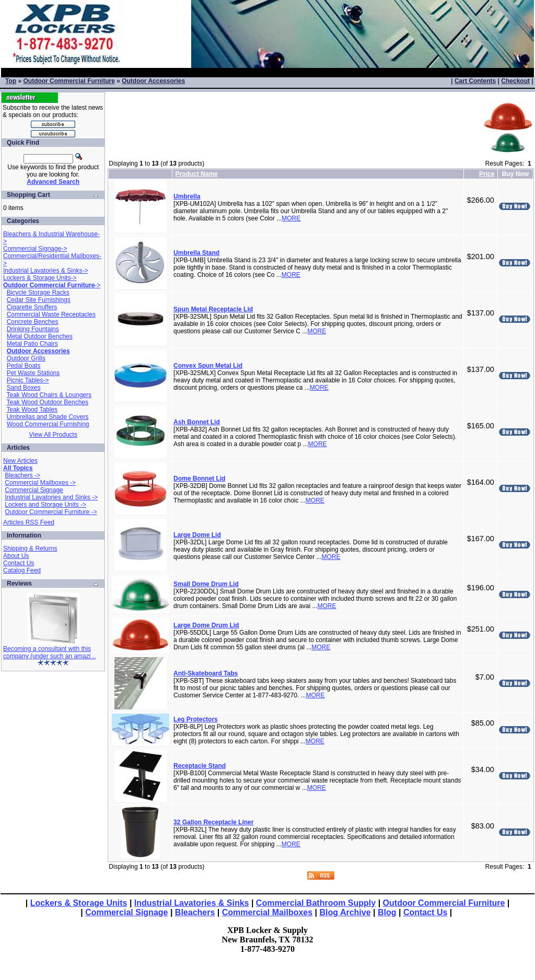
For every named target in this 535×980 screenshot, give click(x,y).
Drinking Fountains (33, 329)
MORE (291, 218)
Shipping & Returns (30, 549)
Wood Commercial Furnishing (48, 424)
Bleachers (195, 912)
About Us (16, 556)
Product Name (196, 174)
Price (487, 174)
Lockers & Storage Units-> (40, 278)
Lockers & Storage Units (79, 903)
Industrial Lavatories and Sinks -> (51, 497)
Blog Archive (345, 912)
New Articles (20, 461)
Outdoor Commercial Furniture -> (51, 512)
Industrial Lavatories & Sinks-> (45, 271)
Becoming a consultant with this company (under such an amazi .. (49, 652)
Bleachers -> (22, 475)
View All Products (53, 435)
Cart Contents (475, 81)
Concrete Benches (33, 322)
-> (52, 285)
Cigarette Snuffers (32, 307)
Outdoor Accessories (153, 81)
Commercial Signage (34, 490)
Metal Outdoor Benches (40, 336)
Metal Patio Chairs (32, 344)
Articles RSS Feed (29, 522)
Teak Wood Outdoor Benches (47, 402)
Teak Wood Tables (32, 410)
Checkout (515, 81)
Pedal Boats (24, 366)
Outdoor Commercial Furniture (69, 81)
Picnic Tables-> (28, 380)
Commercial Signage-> (35, 249)
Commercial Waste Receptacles (51, 314)
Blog (387, 912)
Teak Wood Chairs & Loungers (49, 395)
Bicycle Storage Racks (38, 293)
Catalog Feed (22, 570)
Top (11, 81)
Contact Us (19, 563)
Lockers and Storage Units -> (45, 505)
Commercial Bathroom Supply (316, 903)
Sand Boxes (24, 388)
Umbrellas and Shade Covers (48, 417)
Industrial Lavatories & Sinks (192, 903)
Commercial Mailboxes (267, 912)
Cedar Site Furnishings (39, 300)
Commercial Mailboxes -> (40, 483)
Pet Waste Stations (33, 373)
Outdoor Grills (26, 358)
